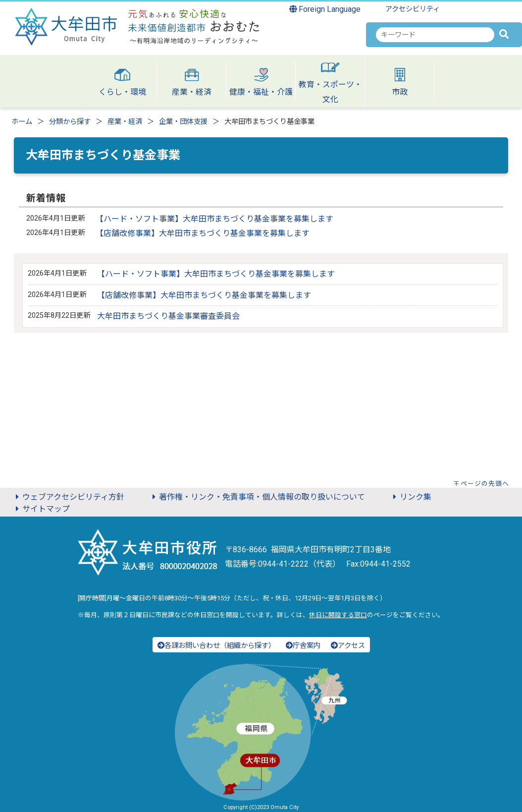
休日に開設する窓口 (338, 615)
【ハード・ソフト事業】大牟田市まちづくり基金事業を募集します (214, 219)
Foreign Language (325, 9)
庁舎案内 (303, 646)
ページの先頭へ (485, 484)
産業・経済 (125, 122)
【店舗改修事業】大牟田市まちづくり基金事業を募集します (203, 233)
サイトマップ (41, 509)
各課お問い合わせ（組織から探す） (216, 646)
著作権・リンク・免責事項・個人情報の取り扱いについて (257, 497)
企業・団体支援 (183, 122)
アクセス (348, 646)
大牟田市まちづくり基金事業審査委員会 (168, 316)
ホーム (22, 122)
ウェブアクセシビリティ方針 (68, 497)
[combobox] (435, 35)
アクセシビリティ (413, 9)
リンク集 (411, 497)
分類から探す (70, 122)
